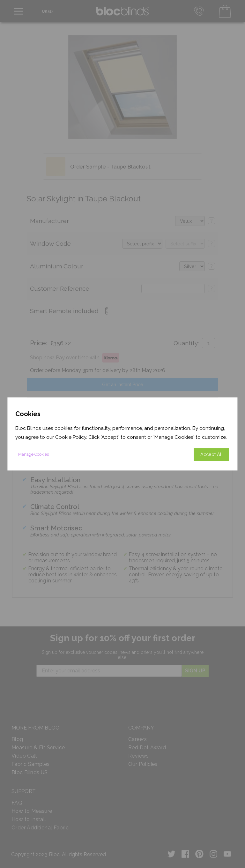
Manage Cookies (33, 455)
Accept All (212, 455)
